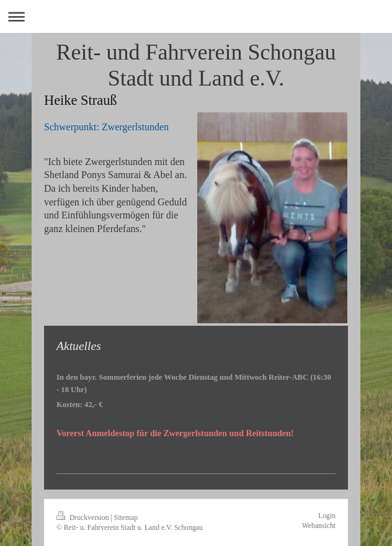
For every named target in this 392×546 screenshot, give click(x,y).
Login (327, 516)
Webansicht (319, 526)
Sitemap (126, 518)
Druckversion (83, 518)
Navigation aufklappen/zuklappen (196, 16)
